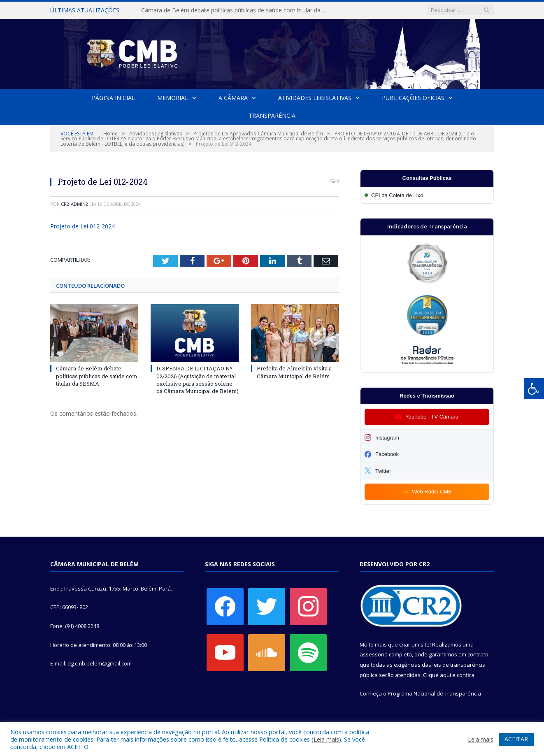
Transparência (272, 115)
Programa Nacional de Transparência (434, 693)
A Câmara (233, 98)
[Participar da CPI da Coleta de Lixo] (427, 195)
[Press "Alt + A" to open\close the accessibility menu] (534, 389)
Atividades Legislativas (315, 98)
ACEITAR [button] (516, 739)
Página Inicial (113, 98)
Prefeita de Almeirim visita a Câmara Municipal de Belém (294, 372)
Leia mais (326, 739)
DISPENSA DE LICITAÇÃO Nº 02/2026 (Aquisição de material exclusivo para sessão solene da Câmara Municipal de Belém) (198, 380)
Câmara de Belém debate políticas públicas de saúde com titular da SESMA (236, 10)
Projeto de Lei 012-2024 (83, 226)
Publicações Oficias (413, 98)
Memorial (173, 98)
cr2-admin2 (74, 204)
